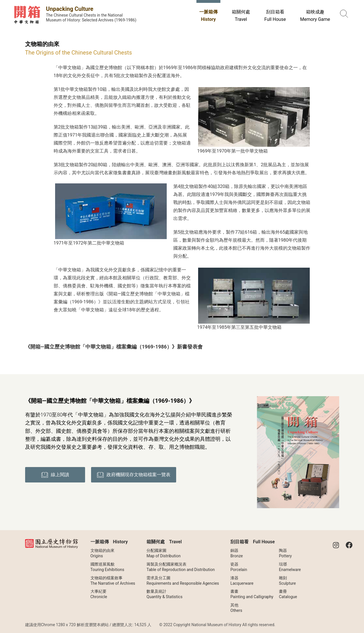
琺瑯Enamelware (290, 567)
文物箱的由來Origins (102, 553)
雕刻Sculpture (287, 581)
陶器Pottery (285, 553)
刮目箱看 (275, 15)
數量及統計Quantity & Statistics (164, 594)
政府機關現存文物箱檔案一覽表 (134, 475)
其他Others (236, 608)
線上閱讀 (55, 475)
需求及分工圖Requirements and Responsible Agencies (183, 581)
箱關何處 (241, 15)
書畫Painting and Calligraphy (252, 594)
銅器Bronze (237, 553)
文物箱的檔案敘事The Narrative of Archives (113, 581)
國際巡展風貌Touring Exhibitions (107, 567)
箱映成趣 (315, 15)
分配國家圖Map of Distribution (163, 553)
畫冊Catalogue (288, 594)
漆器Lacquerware (242, 581)
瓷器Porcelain (239, 567)
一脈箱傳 (208, 15)
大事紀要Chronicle (99, 594)
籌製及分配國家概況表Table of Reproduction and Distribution (181, 567)
